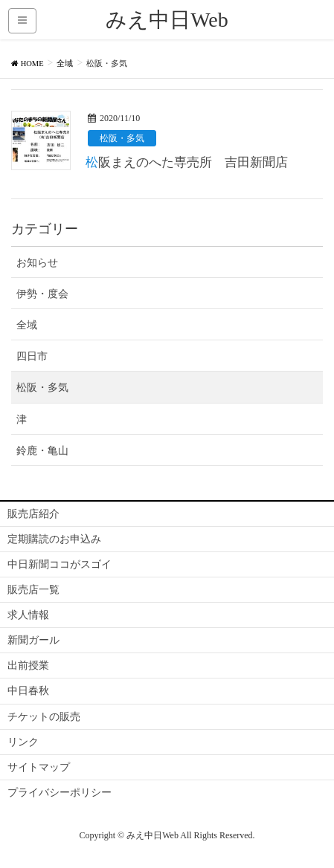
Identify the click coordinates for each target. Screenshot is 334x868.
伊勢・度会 (42, 294)
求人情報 (28, 615)
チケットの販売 (44, 717)
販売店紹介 (33, 514)
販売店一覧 (33, 590)
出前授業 (28, 665)
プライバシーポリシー (60, 793)
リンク (23, 742)
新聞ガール (33, 640)
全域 (27, 325)
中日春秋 (28, 691)
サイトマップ (39, 767)
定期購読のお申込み (54, 539)
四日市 (32, 356)
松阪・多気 (122, 138)
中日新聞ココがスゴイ (60, 564)
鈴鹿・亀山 (42, 451)
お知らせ (37, 263)
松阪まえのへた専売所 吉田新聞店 (187, 162)
